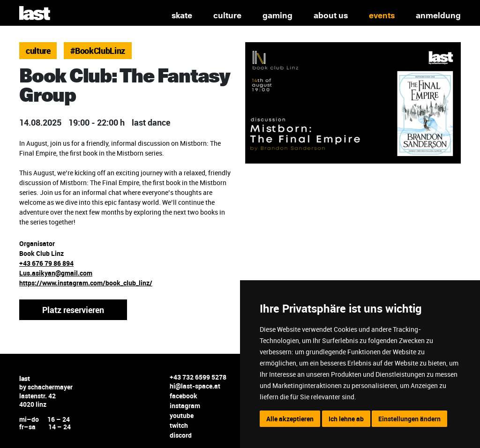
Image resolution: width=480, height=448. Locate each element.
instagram (185, 406)
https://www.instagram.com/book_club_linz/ (86, 283)
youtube (182, 415)
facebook (184, 396)
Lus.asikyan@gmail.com (56, 273)
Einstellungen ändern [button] (409, 419)
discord (181, 435)
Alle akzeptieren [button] (290, 419)
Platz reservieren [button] (73, 310)
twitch (179, 425)
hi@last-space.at (195, 386)
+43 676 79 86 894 (46, 263)
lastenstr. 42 (37, 396)
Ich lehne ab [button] (346, 419)
